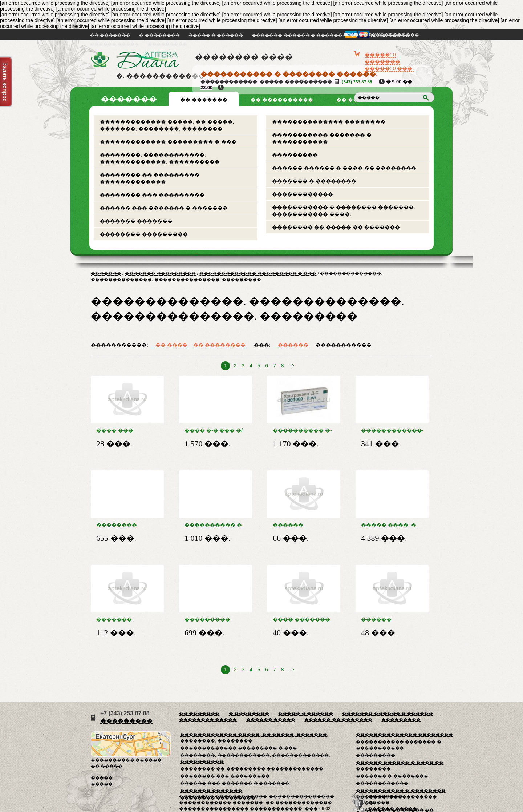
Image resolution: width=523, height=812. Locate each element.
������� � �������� (314, 181)
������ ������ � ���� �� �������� (344, 168)
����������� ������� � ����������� (322, 138)
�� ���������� (282, 100)
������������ (303, 194)
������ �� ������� (338, 720)
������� (106, 273)
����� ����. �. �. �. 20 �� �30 (389, 525)
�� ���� (171, 345)
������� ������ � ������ (297, 35)
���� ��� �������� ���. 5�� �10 (126, 430)
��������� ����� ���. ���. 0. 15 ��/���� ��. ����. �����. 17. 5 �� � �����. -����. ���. (215, 619)
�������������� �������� (329, 122)
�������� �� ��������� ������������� (150, 178)
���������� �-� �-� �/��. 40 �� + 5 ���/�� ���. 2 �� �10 (303, 430)
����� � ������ (216, 35)
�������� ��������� (144, 234)
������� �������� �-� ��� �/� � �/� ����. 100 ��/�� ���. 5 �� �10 (124, 619)
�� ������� (110, 35)
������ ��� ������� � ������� (164, 208)
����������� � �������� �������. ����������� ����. (344, 211)
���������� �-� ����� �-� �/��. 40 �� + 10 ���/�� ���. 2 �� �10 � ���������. (214, 525)
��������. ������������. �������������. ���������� (160, 158)
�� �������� (219, 345)
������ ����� (115, 44)
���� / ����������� (385, 35)
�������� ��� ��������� (152, 195)
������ (293, 345)
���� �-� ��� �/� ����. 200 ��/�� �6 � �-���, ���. (215, 430)
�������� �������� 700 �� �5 (121, 525)
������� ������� (136, 221)
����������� (344, 345)
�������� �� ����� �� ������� (336, 227)
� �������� (159, 35)
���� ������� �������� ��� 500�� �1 (301, 619)
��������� (167, 44)
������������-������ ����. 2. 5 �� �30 (392, 430)
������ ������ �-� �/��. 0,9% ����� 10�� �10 (387, 619)
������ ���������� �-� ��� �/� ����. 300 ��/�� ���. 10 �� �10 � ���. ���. (302, 525)
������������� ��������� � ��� (168, 142)
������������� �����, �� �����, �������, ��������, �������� (167, 125)
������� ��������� (160, 273)
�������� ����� (208, 720)
